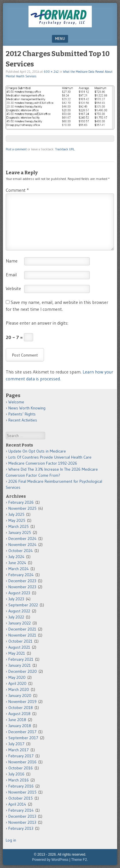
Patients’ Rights (22, 414)
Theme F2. (79, 860)
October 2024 (21, 551)
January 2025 (20, 532)
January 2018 (20, 726)
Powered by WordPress (50, 860)
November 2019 (22, 702)
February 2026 (21, 502)
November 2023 (22, 587)
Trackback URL (65, 149)
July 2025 (16, 514)
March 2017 (19, 750)
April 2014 (17, 804)
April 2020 (17, 683)
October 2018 (21, 708)
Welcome (16, 402)
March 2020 (19, 689)
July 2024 (16, 557)
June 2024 (17, 563)
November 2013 (22, 822)
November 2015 (22, 792)
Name (12, 261)
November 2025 (22, 508)
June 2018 (17, 720)
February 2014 (21, 810)
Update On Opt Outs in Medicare (37, 451)
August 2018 (19, 714)
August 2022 (19, 611)
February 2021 (21, 659)
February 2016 (21, 786)
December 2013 (22, 816)
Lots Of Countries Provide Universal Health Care (50, 457)
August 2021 (19, 647)
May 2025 (17, 520)
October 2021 (20, 641)
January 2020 (20, 695)
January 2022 (20, 623)
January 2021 (20, 665)
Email (11, 275)
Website (13, 288)
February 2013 (21, 828)
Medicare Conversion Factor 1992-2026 (43, 463)
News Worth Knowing (27, 408)
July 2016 (16, 774)
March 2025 (19, 526)
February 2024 (21, 575)
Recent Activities (23, 420)
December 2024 (22, 539)
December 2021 (22, 629)
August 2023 (19, 593)
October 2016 (21, 768)
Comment (17, 190)
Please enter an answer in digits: (37, 323)
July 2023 (16, 599)
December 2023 (22, 581)
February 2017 (21, 756)
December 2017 (22, 732)
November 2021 (22, 635)
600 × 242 (51, 72)
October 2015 (21, 798)
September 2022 (23, 605)
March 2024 (19, 569)
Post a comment (16, 149)
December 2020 (23, 671)
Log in (11, 840)
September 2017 (23, 738)
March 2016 (19, 780)
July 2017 (16, 744)
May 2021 (17, 653)
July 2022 (16, 617)
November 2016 (22, 762)
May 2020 (17, 677)
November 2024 (22, 545)
